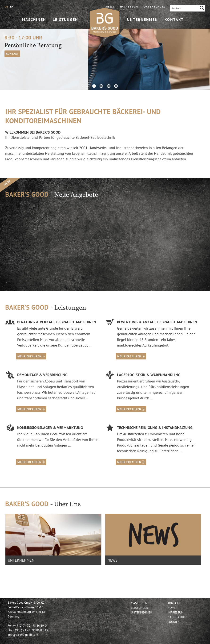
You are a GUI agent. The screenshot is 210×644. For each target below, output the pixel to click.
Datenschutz (155, 7)
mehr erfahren (31, 356)
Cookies (173, 622)
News (110, 7)
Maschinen (34, 19)
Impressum (129, 7)
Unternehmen (143, 19)
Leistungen (65, 19)
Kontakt (174, 19)
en (12, 6)
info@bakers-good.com (23, 635)
